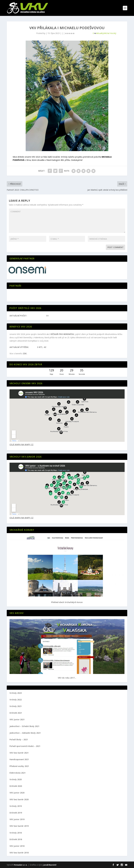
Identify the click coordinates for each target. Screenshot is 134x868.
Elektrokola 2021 (18, 773)
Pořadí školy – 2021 (19, 739)
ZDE (25, 353)
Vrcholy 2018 (16, 833)
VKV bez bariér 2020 (19, 799)
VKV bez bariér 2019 (19, 826)
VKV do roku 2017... (67, 678)
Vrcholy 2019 (16, 806)
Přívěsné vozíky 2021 (19, 766)
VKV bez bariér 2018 (19, 853)
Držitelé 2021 (16, 713)
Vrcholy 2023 (16, 693)
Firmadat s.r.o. (21, 865)
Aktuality (100, 33)
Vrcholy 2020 (16, 779)
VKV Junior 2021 (17, 719)
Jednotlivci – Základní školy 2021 (25, 733)
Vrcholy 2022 (16, 700)
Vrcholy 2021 (16, 706)
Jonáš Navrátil (50, 865)
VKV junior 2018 (17, 846)
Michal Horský (110, 33)
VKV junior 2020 (17, 793)
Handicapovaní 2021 (19, 759)
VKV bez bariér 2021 (19, 753)
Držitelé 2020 (16, 786)
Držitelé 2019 (16, 813)
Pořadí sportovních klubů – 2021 (25, 746)
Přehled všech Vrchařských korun (67, 602)
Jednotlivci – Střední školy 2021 (24, 726)
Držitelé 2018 (16, 839)
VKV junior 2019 (17, 819)
